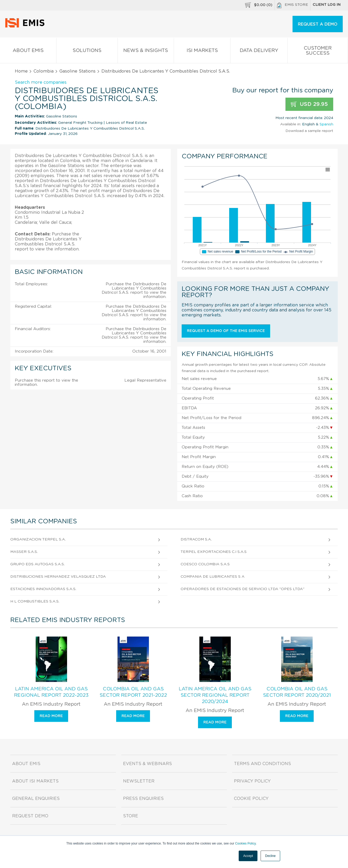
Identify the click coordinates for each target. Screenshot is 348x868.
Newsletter (139, 781)
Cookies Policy (245, 843)
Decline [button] (270, 856)
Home (21, 71)
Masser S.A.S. (24, 552)
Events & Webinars (147, 764)
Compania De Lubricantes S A (213, 577)
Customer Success (318, 52)
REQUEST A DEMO (318, 24)
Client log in (327, 5)
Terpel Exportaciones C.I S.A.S (214, 552)
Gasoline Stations (77, 71)
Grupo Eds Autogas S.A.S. (37, 564)
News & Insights (146, 52)
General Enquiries (36, 799)
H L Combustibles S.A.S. (35, 601)
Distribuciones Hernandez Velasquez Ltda (58, 577)
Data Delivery (259, 52)
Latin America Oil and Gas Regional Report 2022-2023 (51, 692)
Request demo (30, 816)
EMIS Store (293, 5)
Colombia (44, 71)
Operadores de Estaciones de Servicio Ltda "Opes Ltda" (243, 589)
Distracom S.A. (196, 539)
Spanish (326, 124)
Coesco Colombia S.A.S (205, 564)
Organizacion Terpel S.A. (38, 539)
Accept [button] (248, 856)
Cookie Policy (251, 799)
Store (131, 816)
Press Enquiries (143, 799)
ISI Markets (202, 52)
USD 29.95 (309, 104)
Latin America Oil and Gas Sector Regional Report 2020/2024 (215, 695)
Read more (51, 716)
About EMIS (28, 52)
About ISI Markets (35, 781)
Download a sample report (309, 131)
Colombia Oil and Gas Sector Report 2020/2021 (297, 692)
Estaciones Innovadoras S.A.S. (43, 589)
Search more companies (41, 82)
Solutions (87, 52)
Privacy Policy (252, 781)
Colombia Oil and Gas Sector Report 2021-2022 (133, 692)
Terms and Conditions (262, 764)
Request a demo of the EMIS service (226, 331)
